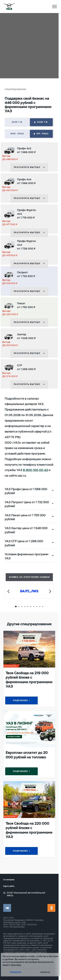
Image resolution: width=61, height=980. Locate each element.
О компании (9, 880)
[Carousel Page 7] (34, 607)
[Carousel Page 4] (25, 607)
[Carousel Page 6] (31, 607)
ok (51, 908)
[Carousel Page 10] (43, 607)
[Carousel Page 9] (40, 607)
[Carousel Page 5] (28, 607)
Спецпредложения (15, 89)
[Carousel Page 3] (22, 607)
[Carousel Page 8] (37, 607)
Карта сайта (9, 886)
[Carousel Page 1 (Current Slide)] (16, 607)
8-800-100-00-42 (35, 470)
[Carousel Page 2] (19, 607)
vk (7, 908)
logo (9, 7)
